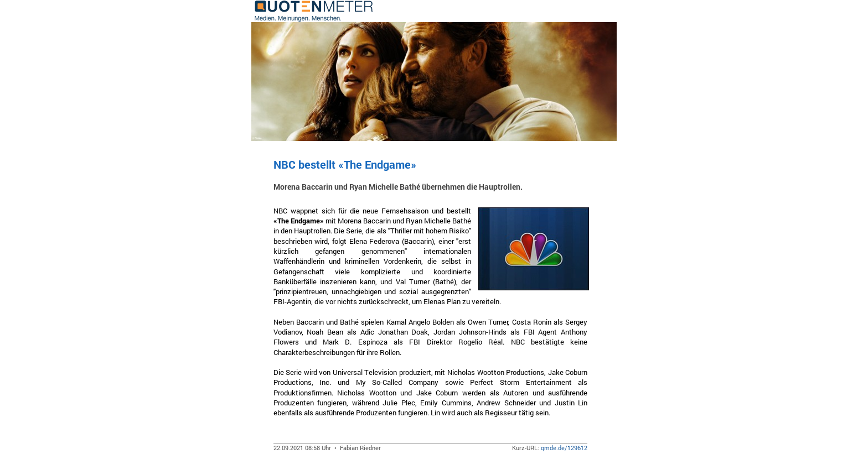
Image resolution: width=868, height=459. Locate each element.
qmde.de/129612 (564, 448)
